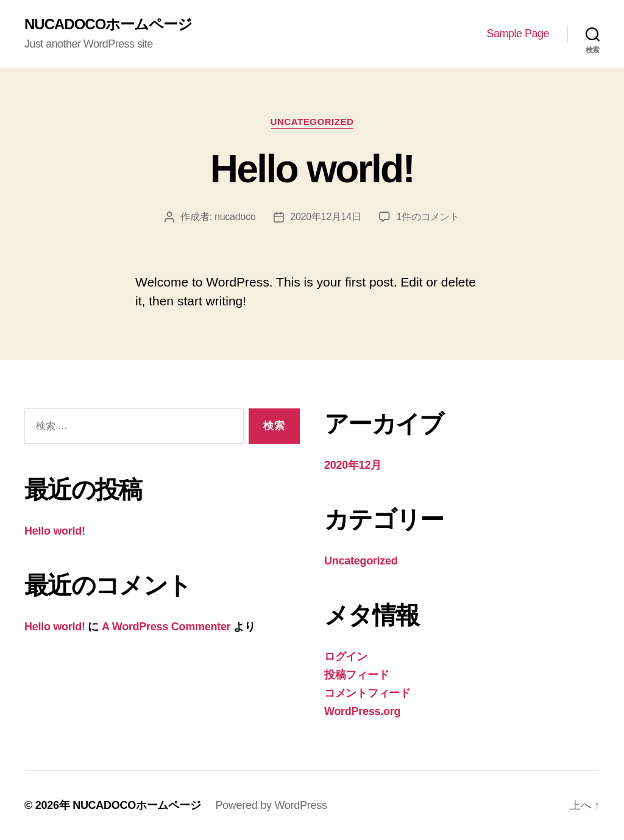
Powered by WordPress (271, 805)
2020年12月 (353, 465)
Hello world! (312, 169)
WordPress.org (362, 711)
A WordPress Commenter (166, 627)
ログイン (346, 657)
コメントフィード (367, 693)
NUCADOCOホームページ (108, 24)
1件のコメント (427, 217)
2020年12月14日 (325, 217)
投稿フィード (356, 675)
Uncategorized (312, 122)
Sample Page (518, 34)
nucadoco (235, 217)
